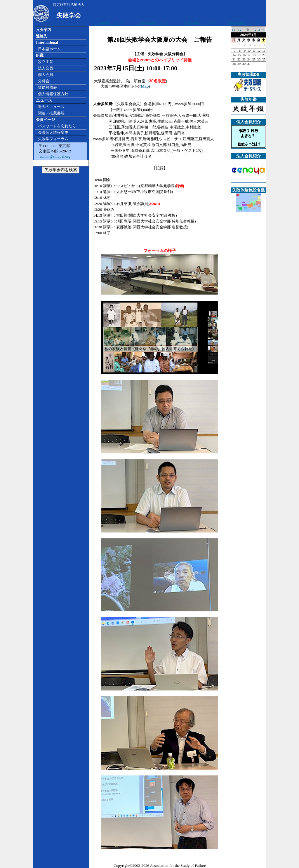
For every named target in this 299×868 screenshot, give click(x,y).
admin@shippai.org (55, 156)
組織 (40, 55)
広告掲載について (109, 24)
